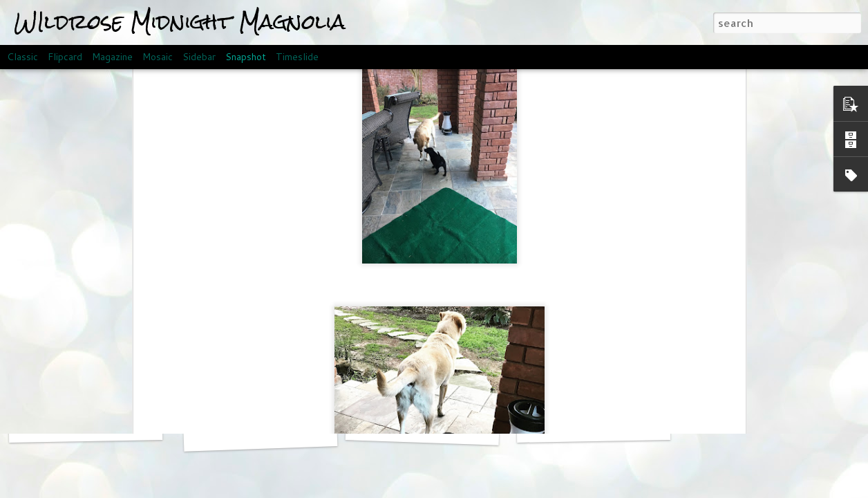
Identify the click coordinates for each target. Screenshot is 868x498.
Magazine (112, 57)
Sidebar (199, 57)
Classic (22, 57)
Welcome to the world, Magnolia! (624, 426)
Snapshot (246, 57)
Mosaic (158, 57)
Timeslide (297, 57)
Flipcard (65, 57)
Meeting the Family (423, 428)
